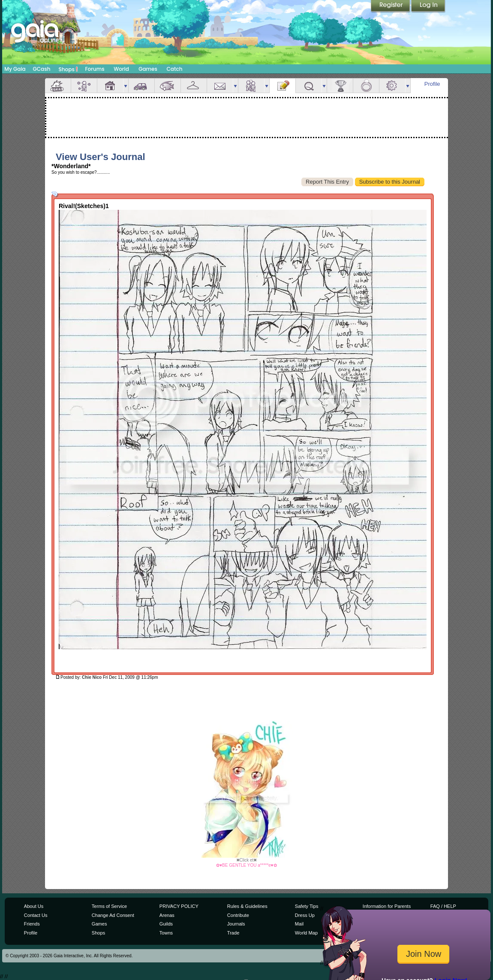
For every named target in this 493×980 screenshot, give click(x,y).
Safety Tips (307, 906)
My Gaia (15, 69)
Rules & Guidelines (247, 906)
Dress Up (305, 915)
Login (428, 6)
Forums (95, 69)
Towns (166, 933)
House (110, 86)
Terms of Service (109, 906)
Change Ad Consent (113, 915)
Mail (220, 86)
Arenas (167, 915)
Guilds (166, 924)
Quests (309, 86)
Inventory (194, 86)
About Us (34, 906)
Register (391, 6)
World (121, 69)
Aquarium (168, 86)
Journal (283, 86)
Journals (236, 924)
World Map (306, 933)
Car (141, 86)
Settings (392, 86)
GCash (42, 69)
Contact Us (36, 915)
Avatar (84, 86)
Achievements (340, 86)
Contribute (238, 915)
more (126, 86)
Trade (233, 933)
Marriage (366, 86)
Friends (251, 86)
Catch (175, 69)
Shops (68, 69)
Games (148, 69)
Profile (432, 84)
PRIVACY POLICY (179, 906)
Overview (58, 86)
